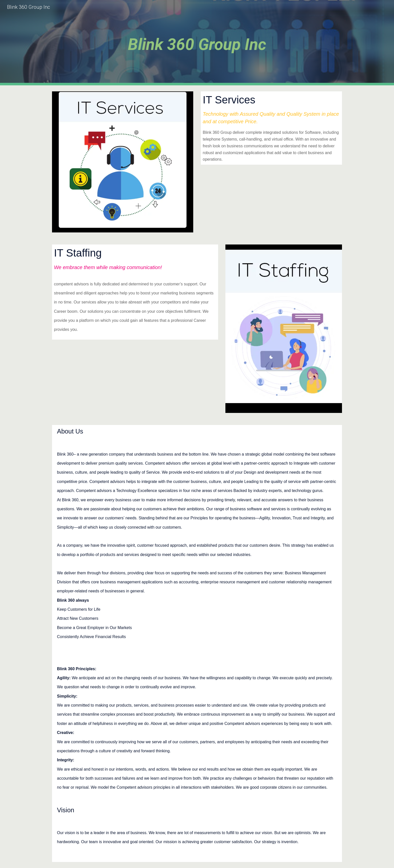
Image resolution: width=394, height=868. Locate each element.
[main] (197, 43)
